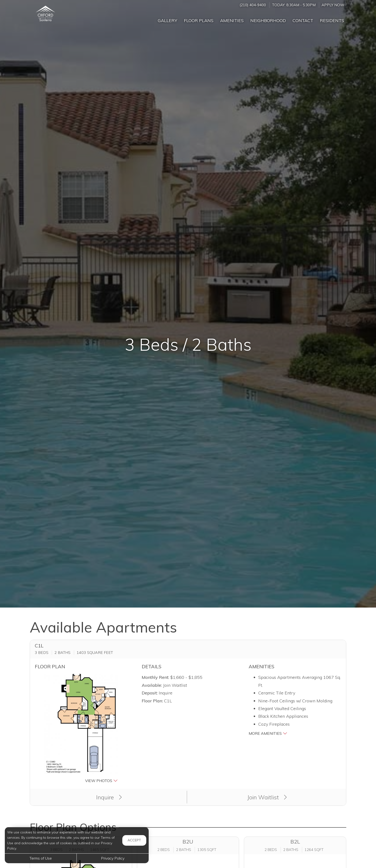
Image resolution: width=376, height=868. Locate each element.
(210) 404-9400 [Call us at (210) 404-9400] (253, 5)
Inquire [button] (109, 797)
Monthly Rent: (155, 677)
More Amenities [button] (268, 733)
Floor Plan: (152, 701)
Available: (152, 685)
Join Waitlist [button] (267, 797)
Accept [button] (134, 840)
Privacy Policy (113, 858)
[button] (81, 729)
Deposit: (150, 693)
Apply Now (333, 5)
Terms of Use (41, 858)
